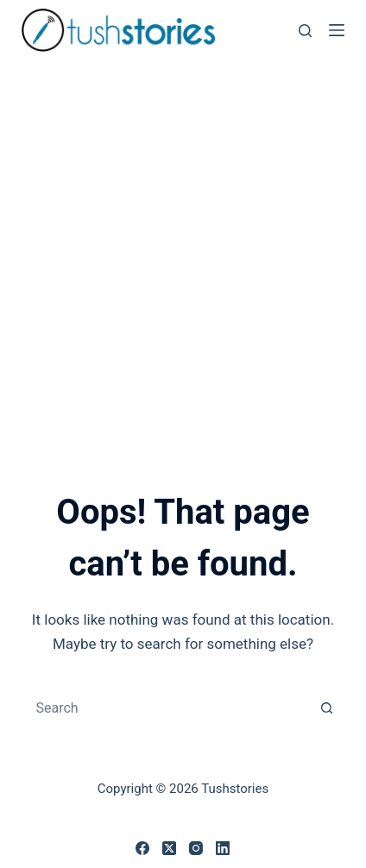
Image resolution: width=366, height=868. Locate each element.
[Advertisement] (183, 252)
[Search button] (327, 708)
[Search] (305, 31)
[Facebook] (142, 848)
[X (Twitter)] (169, 848)
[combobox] (166, 708)
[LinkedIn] (223, 848)
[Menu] (337, 30)
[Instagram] (196, 848)
